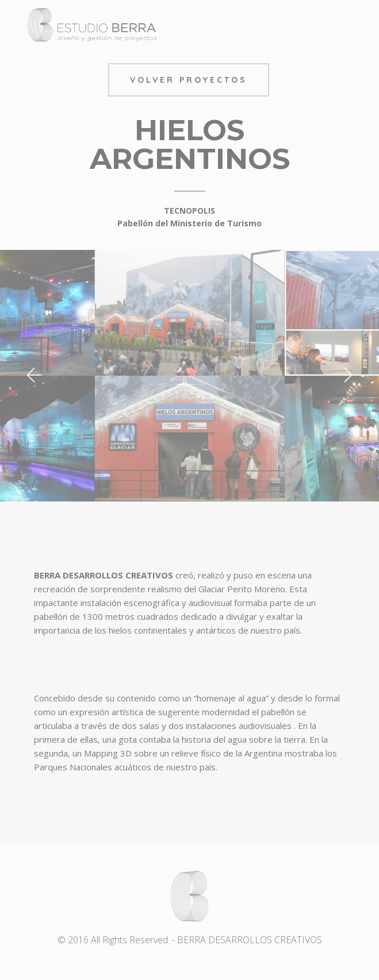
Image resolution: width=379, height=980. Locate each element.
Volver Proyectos (189, 80)
